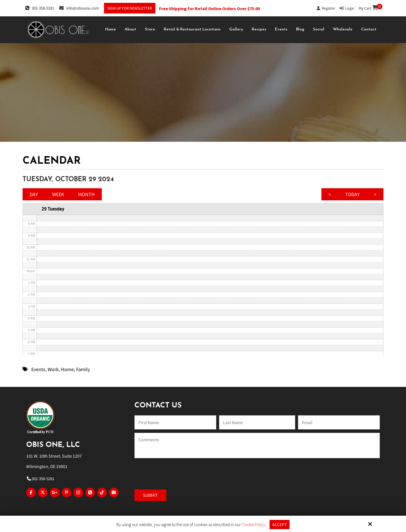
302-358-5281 (40, 8)
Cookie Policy (253, 525)
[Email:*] (339, 422)
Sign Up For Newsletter (130, 8)
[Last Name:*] (257, 422)
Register (326, 8)
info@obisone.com (79, 8)
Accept (280, 525)
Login (347, 8)
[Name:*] (175, 422)
